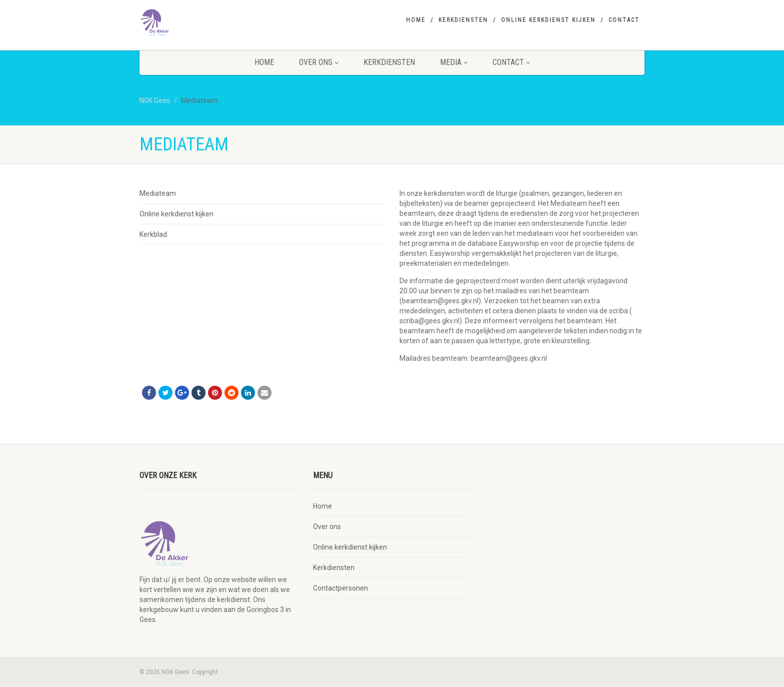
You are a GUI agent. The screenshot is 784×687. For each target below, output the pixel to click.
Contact (624, 20)
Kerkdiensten (463, 20)
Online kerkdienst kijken (548, 20)
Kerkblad (153, 234)
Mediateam (158, 193)
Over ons (319, 62)
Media (454, 62)
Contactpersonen (340, 588)
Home (416, 20)
